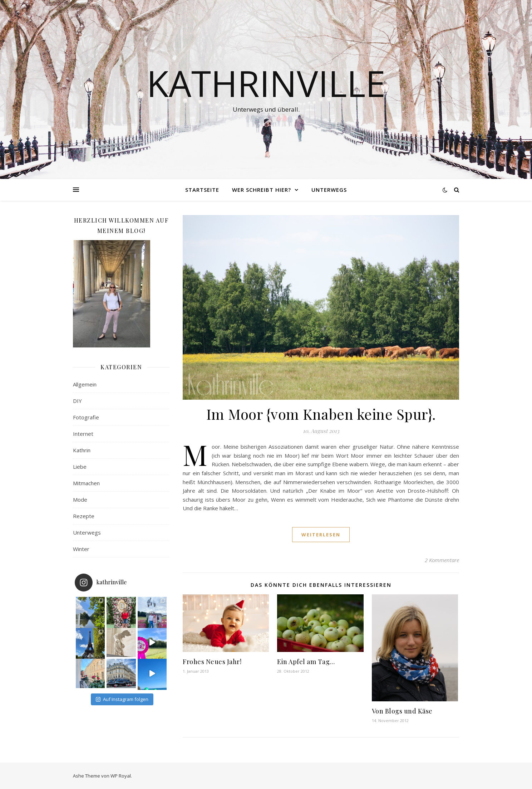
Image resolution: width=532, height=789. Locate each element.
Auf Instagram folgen (122, 699)
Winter (81, 549)
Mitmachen (86, 483)
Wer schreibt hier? (262, 190)
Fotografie (86, 417)
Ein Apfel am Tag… (306, 662)
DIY (77, 401)
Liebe (80, 467)
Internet (83, 434)
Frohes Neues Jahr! (212, 662)
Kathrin (82, 450)
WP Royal (121, 776)
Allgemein (85, 384)
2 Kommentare (442, 560)
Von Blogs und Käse (402, 711)
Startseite (202, 190)
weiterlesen (321, 535)
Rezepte (84, 516)
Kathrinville (266, 83)
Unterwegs (329, 190)
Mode (80, 500)
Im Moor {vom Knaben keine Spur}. (321, 414)
